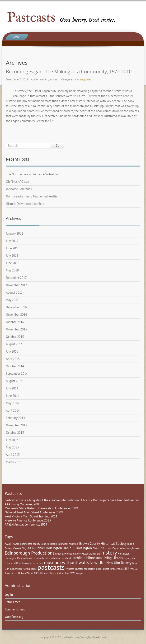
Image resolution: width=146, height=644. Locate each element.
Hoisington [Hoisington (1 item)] (124, 554)
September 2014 (17, 374)
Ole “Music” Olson (17, 182)
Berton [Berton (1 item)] (53, 544)
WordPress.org (14, 617)
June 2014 (13, 396)
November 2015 (16, 329)
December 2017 (16, 278)
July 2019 (12, 241)
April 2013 (13, 455)
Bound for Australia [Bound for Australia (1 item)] (68, 544)
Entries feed (13, 602)
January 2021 (15, 234)
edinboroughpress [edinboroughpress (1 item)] (130, 548)
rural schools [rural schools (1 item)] (117, 569)
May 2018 (12, 270)
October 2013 (15, 433)
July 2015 (12, 351)
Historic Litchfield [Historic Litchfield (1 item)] (91, 554)
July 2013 (12, 440)
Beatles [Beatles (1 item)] (45, 544)
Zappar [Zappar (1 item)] (80, 573)
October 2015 (15, 337)
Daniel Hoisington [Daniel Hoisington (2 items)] (49, 548)
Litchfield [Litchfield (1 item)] (66, 558)
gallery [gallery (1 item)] (77, 554)
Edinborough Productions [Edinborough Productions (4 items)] (30, 553)
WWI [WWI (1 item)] (73, 573)
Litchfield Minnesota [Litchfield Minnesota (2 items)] (87, 558)
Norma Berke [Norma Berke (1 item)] (30, 569)
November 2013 (16, 425)
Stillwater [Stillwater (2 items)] (132, 568)
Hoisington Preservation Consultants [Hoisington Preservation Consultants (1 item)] (24, 558)
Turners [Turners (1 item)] (9, 573)
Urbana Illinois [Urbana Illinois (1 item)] (48, 573)
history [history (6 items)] (109, 553)
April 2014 (13, 410)
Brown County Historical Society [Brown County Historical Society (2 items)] (103, 543)
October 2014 (15, 366)
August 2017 (14, 293)
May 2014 (12, 403)
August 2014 (14, 381)
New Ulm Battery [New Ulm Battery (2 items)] (119, 563)
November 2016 (16, 315)
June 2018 (13, 263)
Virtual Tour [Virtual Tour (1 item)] (63, 573)
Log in (9, 595)
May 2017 (12, 300)
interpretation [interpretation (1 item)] (52, 558)
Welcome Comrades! (19, 189)
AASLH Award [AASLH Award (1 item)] (12, 544)
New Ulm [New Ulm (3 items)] (97, 563)
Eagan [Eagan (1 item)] (116, 548)
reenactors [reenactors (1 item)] (90, 569)
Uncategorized (84, 79)
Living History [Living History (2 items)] (113, 558)
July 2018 (12, 256)
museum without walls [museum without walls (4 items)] (66, 562)
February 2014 (15, 418)
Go (57, 145)
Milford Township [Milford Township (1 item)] (23, 563)
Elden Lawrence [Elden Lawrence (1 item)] (64, 554)
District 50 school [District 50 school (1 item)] (102, 548)
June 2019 (13, 248)
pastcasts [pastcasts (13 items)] (51, 567)
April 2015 (13, 359)
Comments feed (15, 609)
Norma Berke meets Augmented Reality (32, 196)
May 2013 (12, 447)
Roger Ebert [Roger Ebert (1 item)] (103, 569)
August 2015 (14, 344)
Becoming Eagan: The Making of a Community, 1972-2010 (69, 72)
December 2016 (16, 307)
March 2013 (14, 462)
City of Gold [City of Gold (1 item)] (28, 548)
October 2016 (15, 322)
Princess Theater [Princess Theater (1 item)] (74, 569)
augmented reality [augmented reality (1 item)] (30, 544)
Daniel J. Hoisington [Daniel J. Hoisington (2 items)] (78, 548)
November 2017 (16, 285)
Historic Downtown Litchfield (25, 204)
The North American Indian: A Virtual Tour (33, 174)
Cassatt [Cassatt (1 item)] (17, 548)
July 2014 (12, 388)
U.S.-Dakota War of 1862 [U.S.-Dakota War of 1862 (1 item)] (26, 573)
